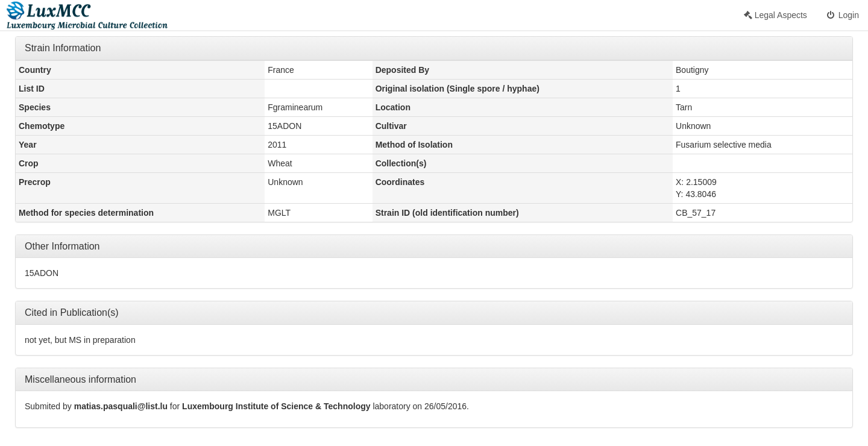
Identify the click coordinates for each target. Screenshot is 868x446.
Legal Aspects (775, 15)
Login (842, 15)
